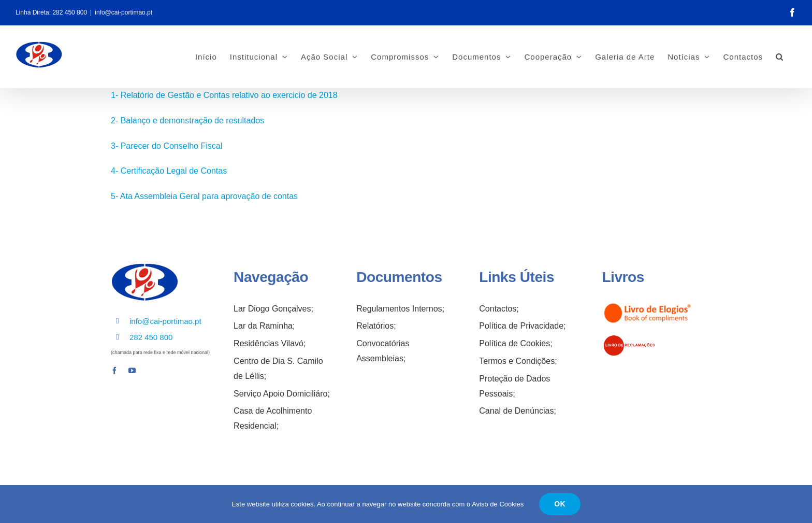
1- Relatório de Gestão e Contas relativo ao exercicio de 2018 (224, 95)
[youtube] (132, 371)
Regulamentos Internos (399, 309)
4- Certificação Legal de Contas (169, 171)
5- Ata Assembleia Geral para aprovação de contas (204, 196)
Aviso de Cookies (498, 504)
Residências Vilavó (269, 343)
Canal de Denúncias (516, 411)
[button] (780, 56)
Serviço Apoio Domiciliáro (280, 394)
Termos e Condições (517, 361)
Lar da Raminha (263, 326)
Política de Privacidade (521, 326)
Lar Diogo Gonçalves (272, 309)
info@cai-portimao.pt (124, 12)
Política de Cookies (514, 343)
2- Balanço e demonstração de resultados (187, 121)
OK (560, 504)
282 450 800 (70, 12)
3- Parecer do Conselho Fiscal (166, 146)
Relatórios (375, 326)
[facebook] (114, 371)
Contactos (498, 309)
